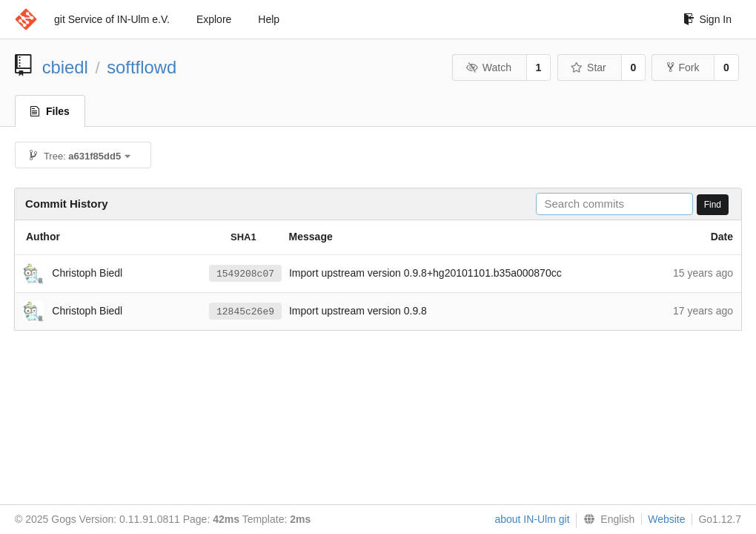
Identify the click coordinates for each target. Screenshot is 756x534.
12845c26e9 (245, 311)
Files (50, 111)
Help (269, 19)
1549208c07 (245, 274)
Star (588, 67)
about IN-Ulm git (532, 519)
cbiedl (65, 67)
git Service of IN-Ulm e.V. (112, 19)
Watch (488, 67)
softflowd (142, 67)
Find (713, 205)
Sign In (707, 19)
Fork (683, 67)
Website (666, 519)
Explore (214, 19)
